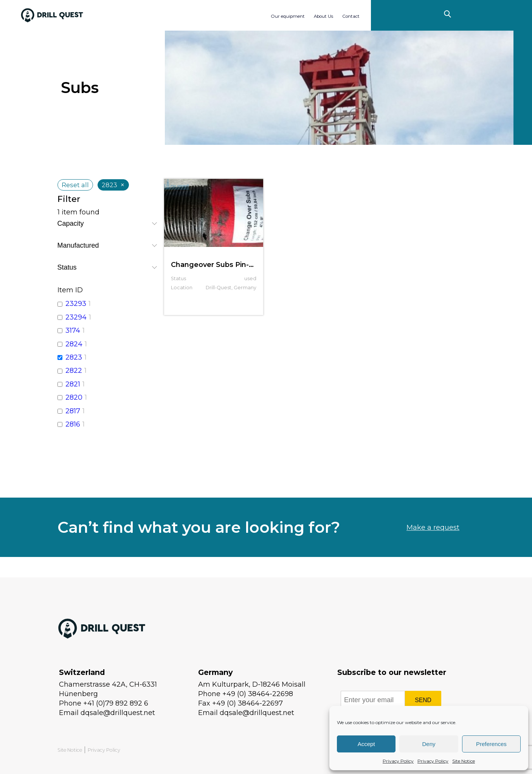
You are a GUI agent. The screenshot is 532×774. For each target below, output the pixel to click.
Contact (351, 16)
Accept (366, 744)
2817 (73, 411)
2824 (74, 344)
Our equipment (288, 16)
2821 (73, 384)
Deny (429, 744)
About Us (323, 16)
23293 (76, 304)
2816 (73, 424)
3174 (73, 330)
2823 (74, 357)
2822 (74, 371)
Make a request (433, 545)
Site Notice (464, 761)
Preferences (491, 744)
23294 (76, 317)
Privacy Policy (398, 761)
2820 (74, 397)
